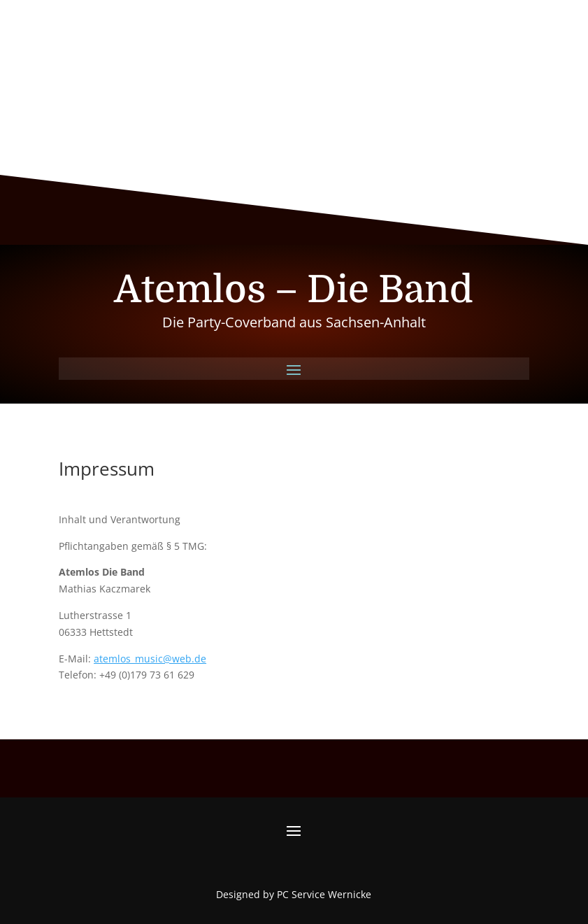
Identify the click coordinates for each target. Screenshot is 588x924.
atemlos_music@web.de (150, 659)
